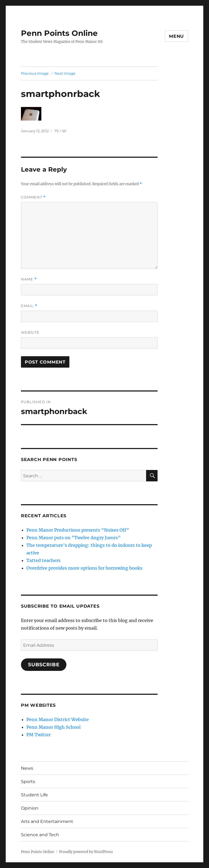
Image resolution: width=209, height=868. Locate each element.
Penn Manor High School (53, 727)
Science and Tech (40, 835)
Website (30, 332)
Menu (176, 36)
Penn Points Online (59, 33)
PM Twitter (39, 735)
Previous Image (35, 73)
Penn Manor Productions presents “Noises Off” (78, 530)
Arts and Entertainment (47, 821)
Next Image (65, 73)
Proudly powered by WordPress (86, 852)
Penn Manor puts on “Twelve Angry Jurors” (73, 538)
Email (29, 306)
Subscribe (44, 665)
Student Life (34, 795)
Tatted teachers (43, 560)
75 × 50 (60, 131)
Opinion (30, 808)
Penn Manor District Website (58, 719)
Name (29, 279)
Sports (28, 782)
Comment (33, 197)
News (27, 768)
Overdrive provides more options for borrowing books (84, 568)
